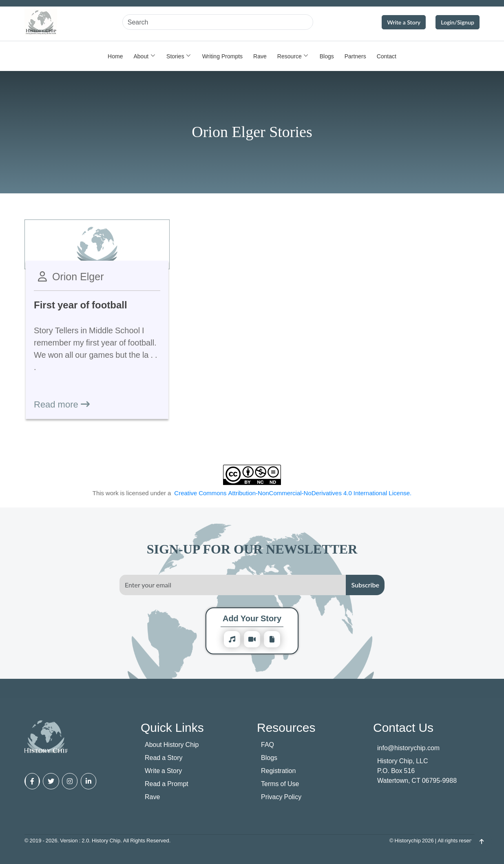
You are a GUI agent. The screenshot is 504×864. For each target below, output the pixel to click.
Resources (286, 727)
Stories (175, 56)
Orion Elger (78, 276)
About (141, 56)
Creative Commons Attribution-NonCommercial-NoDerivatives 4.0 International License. (293, 493)
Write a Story (404, 22)
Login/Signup (458, 22)
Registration (278, 771)
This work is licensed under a (252, 493)
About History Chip (172, 744)
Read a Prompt (167, 784)
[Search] (218, 22)
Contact (387, 56)
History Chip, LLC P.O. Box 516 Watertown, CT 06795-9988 (417, 771)
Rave (260, 56)
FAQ (267, 744)
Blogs (327, 56)
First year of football (81, 305)
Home (115, 56)
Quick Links (172, 727)
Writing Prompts (222, 56)
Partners (355, 56)
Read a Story (164, 758)
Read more (62, 404)
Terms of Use (280, 784)
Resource (290, 56)
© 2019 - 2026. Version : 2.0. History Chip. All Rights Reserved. (97, 840)
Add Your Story (252, 618)
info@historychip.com (408, 748)
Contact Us (403, 727)
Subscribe (365, 585)
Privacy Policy (281, 797)
